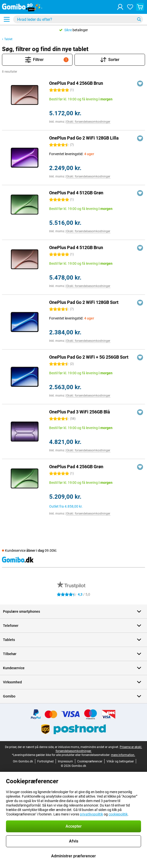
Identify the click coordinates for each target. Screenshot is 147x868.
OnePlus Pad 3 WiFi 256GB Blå (80, 412)
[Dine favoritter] (130, 7)
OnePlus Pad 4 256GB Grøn (76, 467)
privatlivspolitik (92, 814)
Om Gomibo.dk (23, 761)
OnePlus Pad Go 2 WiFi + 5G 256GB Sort (89, 357)
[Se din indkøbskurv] (140, 7)
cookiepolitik (118, 814)
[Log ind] (120, 7)
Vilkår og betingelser (120, 761)
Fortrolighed (45, 761)
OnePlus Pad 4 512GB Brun (76, 247)
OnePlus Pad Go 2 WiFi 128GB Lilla (84, 138)
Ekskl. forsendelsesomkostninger (88, 122)
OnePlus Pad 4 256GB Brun (76, 83)
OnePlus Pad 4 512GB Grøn (76, 193)
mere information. (123, 755)
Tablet (8, 39)
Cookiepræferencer (90, 761)
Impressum (65, 761)
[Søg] (139, 19)
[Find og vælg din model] (78, 19)
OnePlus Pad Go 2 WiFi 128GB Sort (84, 302)
